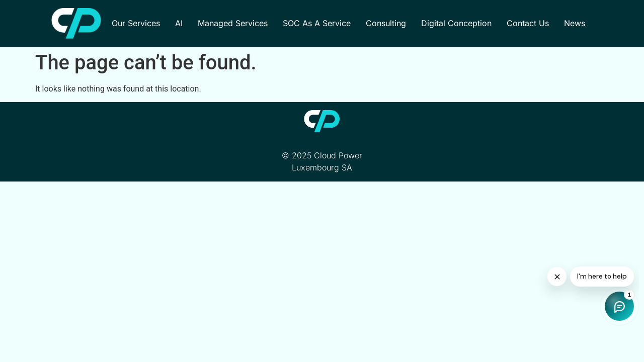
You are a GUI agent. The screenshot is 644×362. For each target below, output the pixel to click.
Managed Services (233, 23)
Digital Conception (456, 23)
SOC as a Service (317, 23)
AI (179, 23)
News (575, 23)
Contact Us (528, 23)
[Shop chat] (558, 289)
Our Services (136, 23)
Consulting (386, 23)
